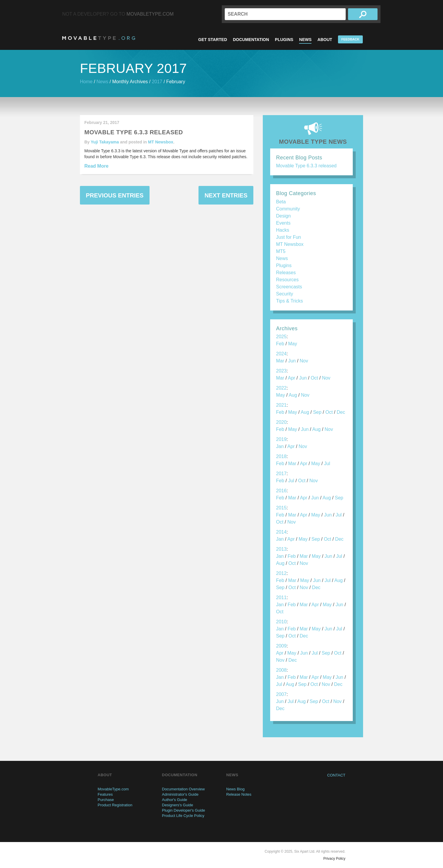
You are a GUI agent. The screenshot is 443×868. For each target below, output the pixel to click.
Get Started (213, 40)
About (325, 40)
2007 (281, 694)
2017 (157, 82)
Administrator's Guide (180, 794)
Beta (281, 202)
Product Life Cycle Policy (183, 816)
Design (283, 216)
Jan (280, 446)
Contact (336, 775)
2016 (281, 491)
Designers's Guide (178, 805)
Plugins (284, 40)
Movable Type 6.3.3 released (306, 166)
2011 (281, 598)
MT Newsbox (161, 142)
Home (86, 82)
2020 (281, 422)
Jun (292, 361)
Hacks (283, 230)
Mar (280, 361)
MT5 (281, 251)
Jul (327, 464)
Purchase (106, 800)
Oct (314, 378)
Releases (286, 273)
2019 (281, 439)
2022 (281, 388)
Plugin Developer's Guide (183, 810)
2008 (281, 670)
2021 (281, 405)
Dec (341, 412)
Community (288, 209)
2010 (281, 622)
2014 (281, 532)
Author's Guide (175, 800)
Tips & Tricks (289, 301)
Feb (280, 344)
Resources (287, 280)
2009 (281, 646)
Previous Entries (115, 195)
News (305, 40)
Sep (317, 412)
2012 (281, 573)
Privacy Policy (334, 859)
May (293, 344)
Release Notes (239, 794)
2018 (281, 456)
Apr (292, 378)
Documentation (251, 40)
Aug (293, 395)
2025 (281, 337)
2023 (281, 371)
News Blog (235, 789)
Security (285, 294)
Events (283, 223)
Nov (304, 361)
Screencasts (289, 287)
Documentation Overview (183, 789)
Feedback (350, 39)
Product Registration (115, 805)
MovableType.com (150, 14)
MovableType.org (99, 38)
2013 (281, 549)
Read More (96, 166)
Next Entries (226, 195)
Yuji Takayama (105, 142)
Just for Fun (288, 237)
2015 (281, 508)
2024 (281, 354)
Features (105, 794)
